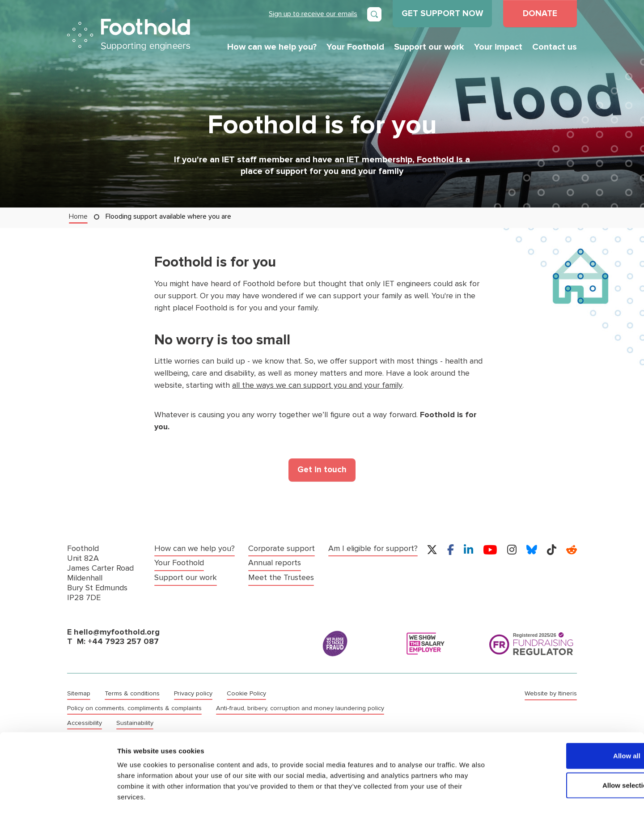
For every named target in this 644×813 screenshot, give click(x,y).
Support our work (429, 47)
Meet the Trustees (281, 577)
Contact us (555, 47)
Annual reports (275, 562)
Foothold (129, 35)
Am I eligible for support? (373, 548)
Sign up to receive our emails (313, 14)
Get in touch (322, 470)
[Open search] (374, 14)
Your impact (498, 47)
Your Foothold (355, 47)
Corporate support (282, 548)
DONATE (540, 13)
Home (78, 216)
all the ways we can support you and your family (317, 385)
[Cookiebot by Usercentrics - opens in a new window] (58, 796)
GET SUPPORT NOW (442, 13)
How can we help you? (272, 47)
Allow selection (569, 747)
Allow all (570, 718)
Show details (469, 795)
